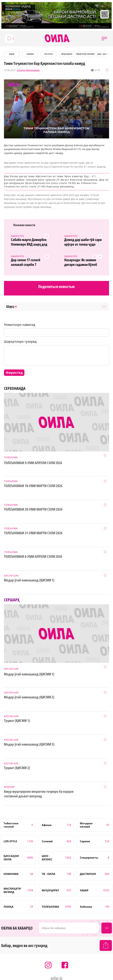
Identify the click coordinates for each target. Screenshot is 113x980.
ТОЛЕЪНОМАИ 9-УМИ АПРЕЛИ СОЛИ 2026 (33, 463)
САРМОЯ (30, 54)
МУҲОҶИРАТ (67, 54)
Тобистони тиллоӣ (85, 54)
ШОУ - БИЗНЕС (104, 54)
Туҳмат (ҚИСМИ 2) (17, 768)
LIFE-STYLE (48, 54)
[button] (104, 38)
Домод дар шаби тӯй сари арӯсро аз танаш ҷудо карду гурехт (83, 242)
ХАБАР (12, 54)
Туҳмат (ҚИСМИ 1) (17, 721)
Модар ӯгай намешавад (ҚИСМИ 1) (29, 580)
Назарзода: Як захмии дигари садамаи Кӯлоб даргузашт (81, 262)
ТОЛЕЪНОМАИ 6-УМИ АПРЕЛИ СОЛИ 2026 (33, 557)
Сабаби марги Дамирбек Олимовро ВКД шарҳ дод (29, 242)
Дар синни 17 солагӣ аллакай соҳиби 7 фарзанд (26, 262)
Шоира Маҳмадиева (28, 70)
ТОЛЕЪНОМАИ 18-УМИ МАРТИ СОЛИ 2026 (33, 486)
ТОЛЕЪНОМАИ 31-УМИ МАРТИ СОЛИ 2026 (33, 533)
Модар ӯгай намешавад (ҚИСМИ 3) (29, 744)
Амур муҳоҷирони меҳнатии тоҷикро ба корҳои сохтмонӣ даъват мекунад (39, 794)
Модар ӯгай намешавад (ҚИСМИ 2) (29, 697)
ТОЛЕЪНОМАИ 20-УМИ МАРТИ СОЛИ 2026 (33, 509)
